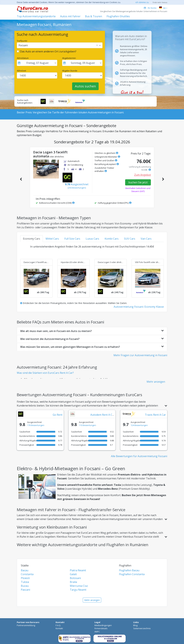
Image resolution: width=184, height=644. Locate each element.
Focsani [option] (23, 45)
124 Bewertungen (139, 425)
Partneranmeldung (26, 625)
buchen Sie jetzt (138, 182)
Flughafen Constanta (132, 574)
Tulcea (25, 582)
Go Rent (58, 415)
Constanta (27, 574)
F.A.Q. (58, 625)
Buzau (25, 586)
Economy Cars (32, 239)
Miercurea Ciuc (79, 586)
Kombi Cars (112, 239)
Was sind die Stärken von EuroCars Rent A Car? (45, 373)
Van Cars (146, 239)
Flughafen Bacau (129, 570)
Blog (135, 625)
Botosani (75, 578)
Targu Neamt (78, 590)
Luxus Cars (92, 239)
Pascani (25, 590)
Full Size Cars (72, 239)
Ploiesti (25, 578)
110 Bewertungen (87, 425)
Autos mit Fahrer (70, 16)
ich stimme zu (142, 2)
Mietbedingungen (103, 625)
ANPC (97, 632)
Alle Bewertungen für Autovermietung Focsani (139, 456)
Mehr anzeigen (156, 382)
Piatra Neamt (78, 570)
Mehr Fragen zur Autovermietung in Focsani (140, 355)
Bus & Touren (94, 16)
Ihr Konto (150, 8)
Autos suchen (85, 86)
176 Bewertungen (36, 425)
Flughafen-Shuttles (118, 16)
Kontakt (59, 628)
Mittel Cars (52, 239)
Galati (73, 574)
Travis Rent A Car (155, 415)
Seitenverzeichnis (142, 628)
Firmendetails (101, 628)
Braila (73, 582)
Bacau (25, 570)
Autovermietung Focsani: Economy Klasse (139, 307)
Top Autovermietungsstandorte (36, 16)
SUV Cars (130, 239)
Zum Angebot (143, 175)
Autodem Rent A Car (103, 415)
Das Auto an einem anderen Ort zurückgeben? (48, 51)
